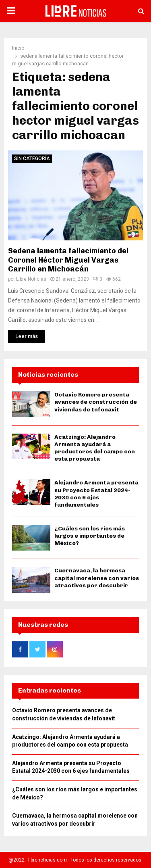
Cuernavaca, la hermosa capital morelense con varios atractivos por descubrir (97, 578)
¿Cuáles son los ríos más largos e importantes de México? (90, 536)
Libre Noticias (31, 279)
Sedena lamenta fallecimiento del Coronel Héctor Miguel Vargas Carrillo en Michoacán (68, 260)
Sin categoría (32, 159)
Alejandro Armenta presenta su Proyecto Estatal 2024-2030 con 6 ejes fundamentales (96, 494)
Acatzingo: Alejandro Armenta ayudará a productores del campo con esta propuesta (95, 448)
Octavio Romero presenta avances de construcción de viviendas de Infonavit (96, 402)
